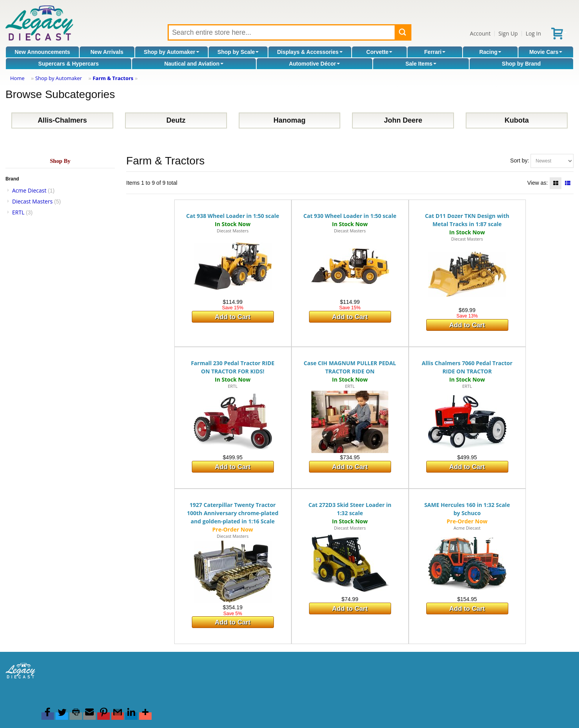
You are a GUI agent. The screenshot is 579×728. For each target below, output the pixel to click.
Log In (533, 33)
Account (480, 33)
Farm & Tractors (113, 78)
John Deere (403, 120)
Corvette (380, 52)
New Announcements (42, 52)
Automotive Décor (314, 64)
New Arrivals (107, 52)
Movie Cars (546, 52)
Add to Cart (233, 317)
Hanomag (289, 120)
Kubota (517, 120)
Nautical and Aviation (194, 64)
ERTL (18, 212)
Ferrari (435, 52)
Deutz (176, 120)
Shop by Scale (238, 52)
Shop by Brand (522, 64)
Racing (491, 52)
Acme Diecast (29, 190)
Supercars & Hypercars (69, 64)
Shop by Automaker (172, 52)
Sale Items (421, 64)
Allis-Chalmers (62, 120)
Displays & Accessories (310, 52)
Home (17, 78)
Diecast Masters (32, 201)
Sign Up (508, 33)
